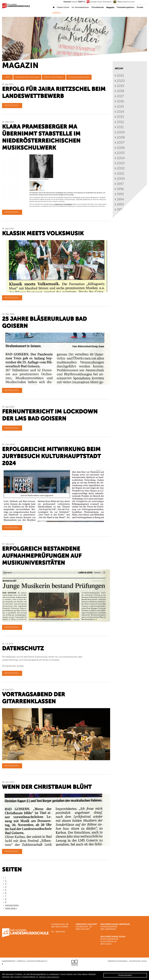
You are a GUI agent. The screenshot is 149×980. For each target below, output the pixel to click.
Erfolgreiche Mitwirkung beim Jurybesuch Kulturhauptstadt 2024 (51, 457)
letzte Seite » (11, 909)
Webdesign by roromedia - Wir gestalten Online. (127, 961)
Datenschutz (23, 649)
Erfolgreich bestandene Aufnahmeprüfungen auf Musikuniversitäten (42, 556)
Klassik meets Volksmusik (43, 234)
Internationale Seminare (27, 77)
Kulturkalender (98, 7)
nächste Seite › (12, 906)
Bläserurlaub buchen (124, 2)
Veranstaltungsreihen (125, 7)
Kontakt (140, 7)
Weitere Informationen (49, 977)
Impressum (21, 961)
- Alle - (7, 77)
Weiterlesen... (12, 106)
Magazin (110, 8)
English (74, 2)
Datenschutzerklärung (37, 961)
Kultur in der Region (54, 77)
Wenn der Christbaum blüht (47, 788)
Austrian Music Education (99, 2)
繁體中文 (82, 2)
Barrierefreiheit (9, 961)
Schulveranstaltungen (79, 77)
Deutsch (67, 2)
